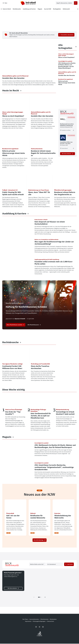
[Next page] (45, 598)
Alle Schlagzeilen (65, 47)
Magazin (7, 437)
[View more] (21, 91)
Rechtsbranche (10, 343)
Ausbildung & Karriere (14, 214)
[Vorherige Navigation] (2, 9)
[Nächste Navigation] (77, 9)
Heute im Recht (11, 91)
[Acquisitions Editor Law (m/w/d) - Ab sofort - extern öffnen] (73, 149)
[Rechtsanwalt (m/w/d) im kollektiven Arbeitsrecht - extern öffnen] (73, 131)
